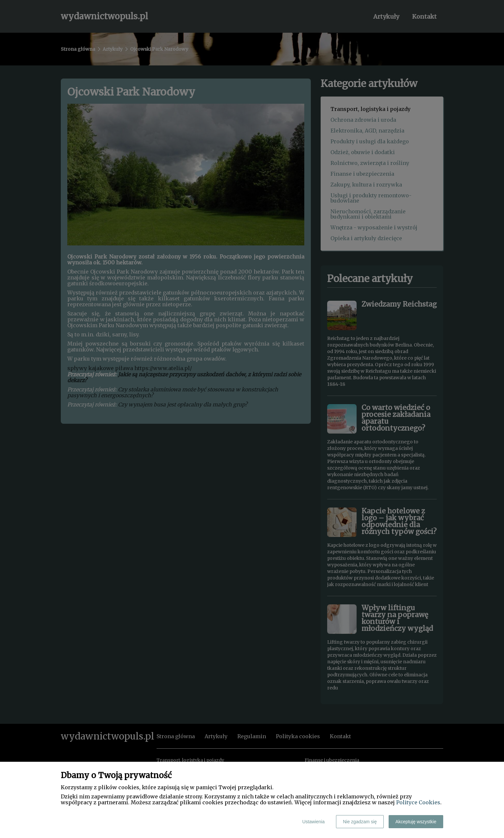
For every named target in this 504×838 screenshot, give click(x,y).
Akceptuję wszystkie (416, 822)
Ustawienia (313, 822)
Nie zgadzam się (360, 822)
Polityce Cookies (418, 802)
